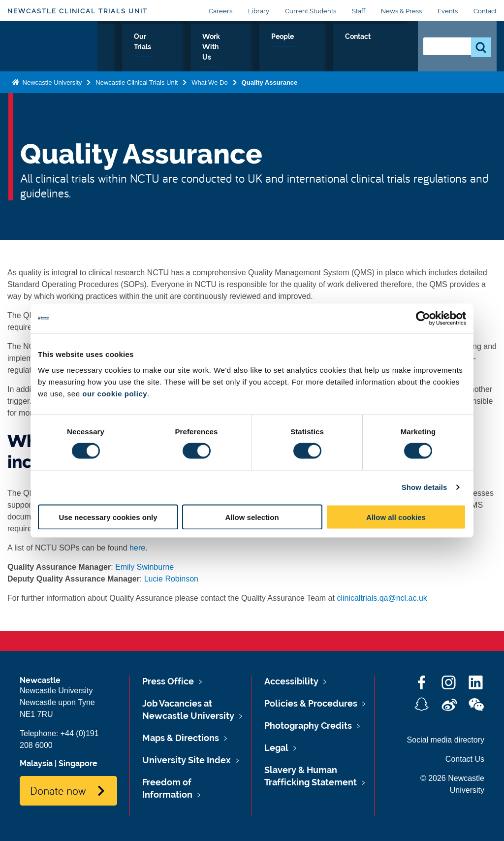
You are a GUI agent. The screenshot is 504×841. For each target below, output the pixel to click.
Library (259, 11)
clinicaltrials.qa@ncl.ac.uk (382, 598)
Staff (359, 11)
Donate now (58, 790)
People (343, 48)
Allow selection (252, 517)
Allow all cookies (396, 517)
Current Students (311, 11)
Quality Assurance (270, 92)
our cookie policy (115, 393)
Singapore (78, 763)
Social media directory (446, 740)
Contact (485, 11)
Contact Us (465, 759)
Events (448, 11)
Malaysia (36, 763)
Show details (425, 487)
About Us (122, 54)
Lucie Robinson (171, 579)
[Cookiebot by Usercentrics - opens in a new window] (423, 319)
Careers (220, 11)
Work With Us (289, 54)
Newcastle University (51, 92)
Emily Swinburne (144, 567)
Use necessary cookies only (108, 517)
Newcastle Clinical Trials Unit (78, 11)
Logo (52, 51)
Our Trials (232, 54)
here (137, 548)
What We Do (176, 54)
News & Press (401, 11)
